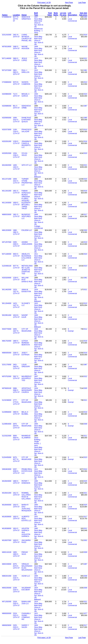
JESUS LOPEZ (24, 59)
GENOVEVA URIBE (26, 107)
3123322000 (7, 436)
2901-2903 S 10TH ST (16, 72)
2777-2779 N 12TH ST (16, 402)
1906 (36, 47)
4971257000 (7, 242)
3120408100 (7, 266)
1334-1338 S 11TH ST (16, 155)
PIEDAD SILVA (25, 553)
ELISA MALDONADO (27, 569)
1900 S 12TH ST (16, 342)
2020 (85, 153)
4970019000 (7, 47)
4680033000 (7, 215)
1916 (36, 290)
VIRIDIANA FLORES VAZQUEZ (26, 199)
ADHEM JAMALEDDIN (27, 243)
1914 (36, 602)
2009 (85, 424)
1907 (36, 376)
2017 (85, 215)
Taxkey (5, 15)
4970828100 (7, 388)
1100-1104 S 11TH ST (16, 132)
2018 (85, 341)
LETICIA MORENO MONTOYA (26, 343)
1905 (36, 424)
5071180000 (7, 254)
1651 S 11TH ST (16, 192)
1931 (36, 517)
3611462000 (7, 290)
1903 (36, 412)
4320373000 (7, 130)
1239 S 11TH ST (16, 142)
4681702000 (7, 341)
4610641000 (7, 493)
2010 (85, 82)
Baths (56, 15)
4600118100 (7, 552)
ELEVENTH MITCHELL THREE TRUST (26, 206)
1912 (36, 70)
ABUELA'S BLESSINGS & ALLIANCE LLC (26, 257)
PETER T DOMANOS (26, 482)
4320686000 (7, 106)
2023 (85, 47)
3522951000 (7, 315)
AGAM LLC (26, 576)
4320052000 (7, 153)
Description (73, 15)
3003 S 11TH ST (16, 255)
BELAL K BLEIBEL (25, 413)
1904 (36, 625)
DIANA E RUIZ (27, 282)
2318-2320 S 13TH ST (16, 604)
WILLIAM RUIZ (25, 279)
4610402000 (7, 165)
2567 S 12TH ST (16, 377)
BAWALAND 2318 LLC (26, 603)
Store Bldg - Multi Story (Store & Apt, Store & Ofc (39, 23)
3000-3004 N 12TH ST (16, 438)
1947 (36, 17)
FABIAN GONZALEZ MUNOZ (26, 193)
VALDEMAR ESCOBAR (26, 589)
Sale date (83, 13)
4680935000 (7, 353)
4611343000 (7, 203)
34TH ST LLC (27, 165)
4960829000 (7, 625)
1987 (85, 106)
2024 (85, 94)
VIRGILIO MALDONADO (27, 565)
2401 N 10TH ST (16, 36)
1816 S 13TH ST (16, 506)
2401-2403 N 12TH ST (16, 367)
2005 (85, 388)
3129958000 (7, 412)
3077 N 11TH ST (16, 267)
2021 (85, 58)
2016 (85, 141)
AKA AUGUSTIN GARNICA (26, 534)
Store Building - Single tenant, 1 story (38, 442)
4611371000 (7, 179)
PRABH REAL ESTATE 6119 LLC (27, 471)
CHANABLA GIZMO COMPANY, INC (26, 616)
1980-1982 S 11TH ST (16, 232)
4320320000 (7, 278)
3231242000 (7, 35)
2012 (85, 329)
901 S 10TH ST (16, 107)
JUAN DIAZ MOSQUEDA (26, 510)
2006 (85, 588)
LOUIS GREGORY (26, 366)
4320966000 (7, 94)
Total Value (50, 14)
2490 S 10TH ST (16, 48)
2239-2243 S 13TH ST (16, 590)
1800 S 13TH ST (16, 482)
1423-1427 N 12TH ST (16, 305)
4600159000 (7, 564)
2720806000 (7, 82)
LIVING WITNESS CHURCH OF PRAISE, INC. (27, 38)
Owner (24, 15)
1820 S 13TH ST (16, 518)
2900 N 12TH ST (16, 413)
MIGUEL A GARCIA (25, 95)
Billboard (37, 177)
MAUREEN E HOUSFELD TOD (27, 378)
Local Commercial (72, 20)
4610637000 (7, 540)
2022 (85, 376)
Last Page (82, 3)
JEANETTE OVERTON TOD (26, 272)
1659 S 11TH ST (16, 204)
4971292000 (7, 602)
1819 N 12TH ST (16, 316)
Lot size (63, 13)
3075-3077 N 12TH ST (16, 459)
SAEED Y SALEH (25, 626)
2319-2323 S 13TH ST (16, 615)
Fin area (63, 15)
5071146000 (7, 58)
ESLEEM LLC (27, 230)
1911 (36, 254)
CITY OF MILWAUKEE (27, 330)
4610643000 (7, 481)
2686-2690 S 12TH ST (16, 390)
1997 (85, 564)
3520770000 (7, 329)
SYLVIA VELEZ (24, 154)
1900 (36, 82)
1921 (36, 613)
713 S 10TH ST (16, 95)
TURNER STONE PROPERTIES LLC (27, 182)
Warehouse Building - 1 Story (38, 31)
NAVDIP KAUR (25, 316)
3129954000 (7, 424)
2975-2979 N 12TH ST (16, 426)
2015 (85, 303)
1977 (85, 613)
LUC (70, 13)
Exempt (71, 331)
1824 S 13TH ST (16, 529)
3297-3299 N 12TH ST (16, 471)
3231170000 (7, 365)
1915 (36, 58)
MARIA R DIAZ (25, 506)
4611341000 (7, 191)
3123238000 (7, 400)
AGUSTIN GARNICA (25, 529)
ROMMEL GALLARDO (26, 494)
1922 (36, 303)
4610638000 (7, 529)
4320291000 (7, 141)
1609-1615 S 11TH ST (16, 181)
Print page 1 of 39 (44, 3)
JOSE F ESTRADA (26, 354)
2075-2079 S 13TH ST (16, 566)
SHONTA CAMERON (26, 83)
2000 (85, 230)
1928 (36, 329)
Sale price (83, 15)
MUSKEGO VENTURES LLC (26, 216)
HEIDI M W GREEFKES (26, 18)
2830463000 (7, 469)
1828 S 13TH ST (16, 541)
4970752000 (7, 376)
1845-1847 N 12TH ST (16, 331)
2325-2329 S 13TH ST (16, 627)
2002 (85, 540)
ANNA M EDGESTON (26, 291)
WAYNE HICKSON (25, 48)
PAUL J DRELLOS (25, 71)
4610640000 (7, 505)
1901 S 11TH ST (16, 216)
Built (36, 13)
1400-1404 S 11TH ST (16, 167)
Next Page (69, 3)
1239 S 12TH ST (16, 279)
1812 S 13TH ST (16, 494)
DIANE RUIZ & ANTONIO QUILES (26, 120)
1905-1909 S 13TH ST (16, 554)
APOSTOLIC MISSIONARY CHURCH (27, 390)
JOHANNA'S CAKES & (26, 142)
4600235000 (7, 588)
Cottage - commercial (38, 227)
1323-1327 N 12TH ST (16, 292)
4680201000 (7, 576)
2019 (85, 35)
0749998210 (7, 17)
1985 (85, 118)
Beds (56, 13)
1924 (36, 588)
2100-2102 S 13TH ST (16, 578)
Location (16, 15)
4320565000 (7, 118)
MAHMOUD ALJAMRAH (26, 437)
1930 (36, 94)
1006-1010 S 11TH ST (16, 120)
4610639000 (7, 517)
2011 (85, 436)
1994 (85, 17)
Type (36, 15)
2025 (85, 481)
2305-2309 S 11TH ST (16, 244)
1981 (85, 70)
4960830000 (7, 613)
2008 (85, 203)
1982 (36, 529)
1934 (36, 388)
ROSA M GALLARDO (26, 498)
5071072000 (7, 70)
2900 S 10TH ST (16, 59)
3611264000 (7, 303)
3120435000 (7, 457)
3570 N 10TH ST (16, 83)
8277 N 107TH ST (16, 19)
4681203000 (7, 230)
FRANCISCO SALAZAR (27, 131)
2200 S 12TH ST (16, 354)
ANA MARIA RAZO (26, 541)
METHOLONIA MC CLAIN (27, 267)
